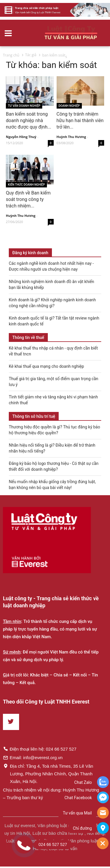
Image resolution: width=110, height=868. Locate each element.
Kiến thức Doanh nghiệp (26, 185)
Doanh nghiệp (69, 106)
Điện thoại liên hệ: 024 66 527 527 (40, 749)
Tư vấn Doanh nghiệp (24, 106)
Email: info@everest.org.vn (33, 757)
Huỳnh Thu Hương (71, 137)
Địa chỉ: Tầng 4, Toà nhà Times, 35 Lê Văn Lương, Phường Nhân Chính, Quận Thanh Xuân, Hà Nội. (48, 774)
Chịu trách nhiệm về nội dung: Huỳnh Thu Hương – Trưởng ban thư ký (51, 794)
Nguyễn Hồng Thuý (21, 137)
